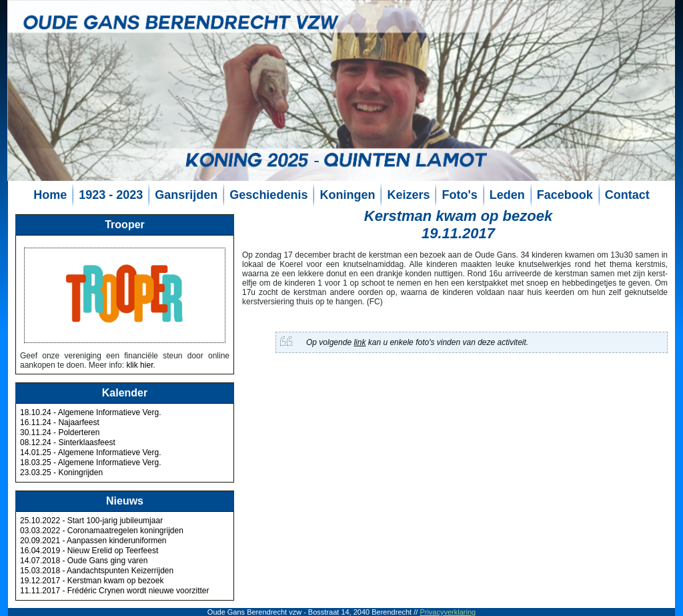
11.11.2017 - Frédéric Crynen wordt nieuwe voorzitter (114, 591)
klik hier (139, 365)
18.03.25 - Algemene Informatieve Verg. (90, 463)
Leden (507, 195)
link (360, 342)
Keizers (408, 195)
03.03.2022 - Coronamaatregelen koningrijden (102, 531)
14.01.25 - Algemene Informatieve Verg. (90, 452)
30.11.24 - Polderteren (60, 432)
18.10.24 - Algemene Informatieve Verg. (90, 412)
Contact (627, 195)
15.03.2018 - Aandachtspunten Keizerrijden (97, 571)
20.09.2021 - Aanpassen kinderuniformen (93, 541)
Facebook (565, 195)
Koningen (347, 195)
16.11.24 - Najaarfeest (60, 422)
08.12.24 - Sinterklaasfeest (68, 442)
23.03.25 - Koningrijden (61, 473)
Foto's (459, 195)
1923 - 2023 (111, 195)
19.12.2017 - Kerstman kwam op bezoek (92, 581)
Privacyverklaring (448, 612)
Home (50, 195)
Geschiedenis (268, 195)
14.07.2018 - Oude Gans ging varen (84, 561)
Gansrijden (186, 195)
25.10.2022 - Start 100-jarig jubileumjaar (91, 521)
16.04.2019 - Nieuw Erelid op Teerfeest (89, 551)
